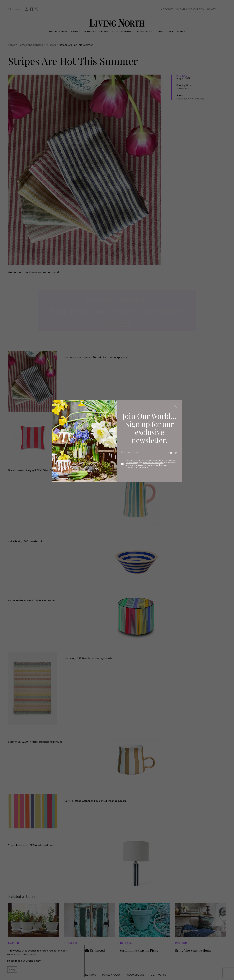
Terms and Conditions (153, 463)
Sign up (172, 452)
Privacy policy (132, 463)
